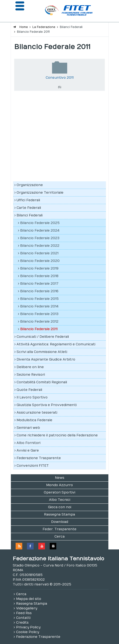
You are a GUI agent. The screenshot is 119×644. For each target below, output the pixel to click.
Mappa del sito (29, 599)
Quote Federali (29, 390)
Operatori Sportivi (59, 492)
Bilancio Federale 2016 (39, 291)
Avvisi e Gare (28, 450)
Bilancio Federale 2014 (39, 306)
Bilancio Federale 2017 (39, 284)
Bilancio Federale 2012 (39, 322)
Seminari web (28, 428)
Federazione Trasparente (39, 458)
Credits (22, 623)
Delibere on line (30, 367)
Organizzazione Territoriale (40, 193)
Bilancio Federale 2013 (39, 314)
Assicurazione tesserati (37, 413)
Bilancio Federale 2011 (39, 329)
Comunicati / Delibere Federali (43, 337)
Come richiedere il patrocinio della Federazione (57, 435)
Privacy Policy (28, 627)
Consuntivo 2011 (60, 78)
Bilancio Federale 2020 (40, 261)
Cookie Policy (28, 632)
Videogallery (27, 608)
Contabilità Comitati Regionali (42, 382)
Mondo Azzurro (59, 485)
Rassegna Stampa (59, 514)
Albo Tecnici (60, 500)
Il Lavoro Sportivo (32, 397)
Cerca (59, 537)
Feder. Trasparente (59, 529)
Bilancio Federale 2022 (40, 246)
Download (60, 522)
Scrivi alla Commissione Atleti (42, 352)
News (60, 478)
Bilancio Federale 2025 (40, 223)
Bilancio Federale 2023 (40, 238)
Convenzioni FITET (33, 466)
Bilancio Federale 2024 (40, 231)
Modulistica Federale (34, 420)
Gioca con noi (60, 507)
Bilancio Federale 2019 (39, 268)
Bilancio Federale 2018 (39, 276)
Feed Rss (24, 613)
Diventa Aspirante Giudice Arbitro (46, 359)
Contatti (23, 618)
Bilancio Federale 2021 (39, 253)
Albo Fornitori (29, 443)
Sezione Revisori (31, 375)
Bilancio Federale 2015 (39, 299)
